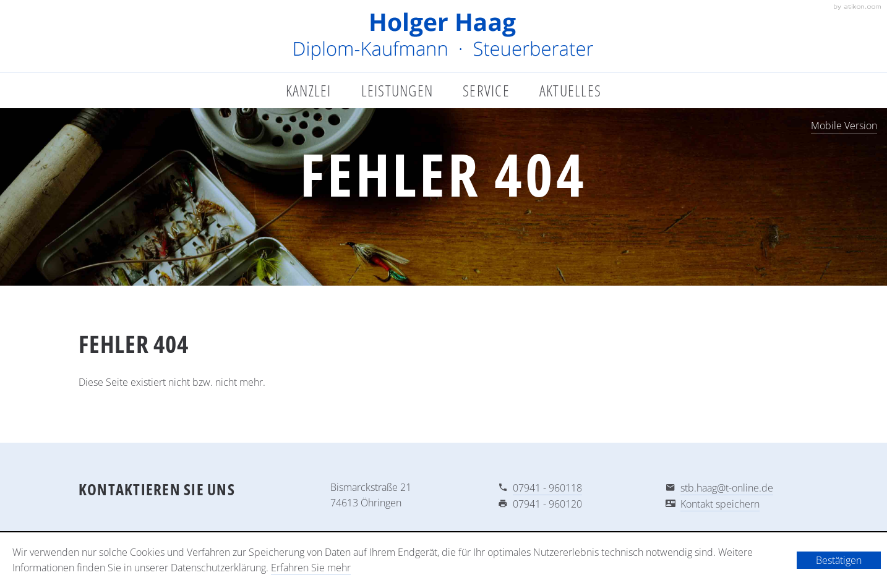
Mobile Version (844, 126)
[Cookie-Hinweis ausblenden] (839, 560)
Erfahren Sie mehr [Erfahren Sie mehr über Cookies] (311, 568)
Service (486, 90)
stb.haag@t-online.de (727, 488)
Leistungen (397, 90)
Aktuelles (570, 90)
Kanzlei (309, 90)
